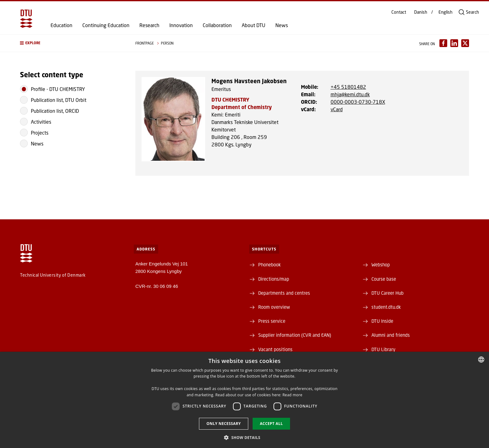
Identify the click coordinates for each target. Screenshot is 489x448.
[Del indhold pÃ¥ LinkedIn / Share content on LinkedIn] (454, 43)
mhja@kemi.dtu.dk (350, 94)
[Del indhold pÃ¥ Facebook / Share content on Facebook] (443, 43)
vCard (337, 109)
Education (61, 25)
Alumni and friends (391, 335)
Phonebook (269, 265)
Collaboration (217, 25)
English (445, 12)
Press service (272, 321)
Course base (384, 279)
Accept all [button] (271, 424)
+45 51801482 (348, 87)
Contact (399, 12)
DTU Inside (382, 321)
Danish (421, 12)
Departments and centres (284, 293)
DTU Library (383, 349)
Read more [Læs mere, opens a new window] (293, 395)
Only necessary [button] (224, 424)
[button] (71, 43)
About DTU (254, 25)
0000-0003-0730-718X (358, 102)
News (282, 25)
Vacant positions (275, 349)
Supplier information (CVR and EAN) (295, 335)
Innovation (181, 25)
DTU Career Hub (387, 293)
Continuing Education (106, 25)
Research (149, 25)
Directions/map (274, 279)
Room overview (274, 307)
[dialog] (244, 400)
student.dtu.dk (386, 307)
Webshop (381, 265)
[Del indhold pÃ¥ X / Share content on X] (465, 43)
